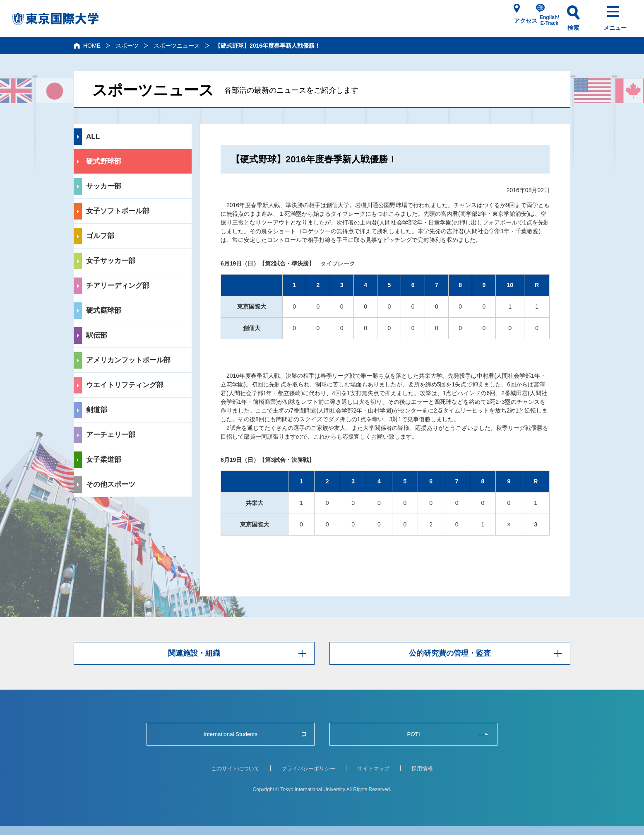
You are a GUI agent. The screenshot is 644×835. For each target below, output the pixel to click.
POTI (413, 734)
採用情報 (422, 769)
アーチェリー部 (111, 435)
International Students (231, 734)
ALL (93, 136)
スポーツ (127, 46)
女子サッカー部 (111, 261)
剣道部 (97, 410)
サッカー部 (104, 186)
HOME (92, 46)
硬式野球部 (104, 161)
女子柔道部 (104, 460)
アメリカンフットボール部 (128, 360)
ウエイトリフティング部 (125, 385)
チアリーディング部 (118, 286)
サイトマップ (373, 769)
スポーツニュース (177, 46)
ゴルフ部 (100, 236)
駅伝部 (97, 335)
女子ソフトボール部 (118, 211)
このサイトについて (235, 769)
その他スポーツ (111, 484)
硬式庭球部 (104, 310)
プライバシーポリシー (308, 769)
